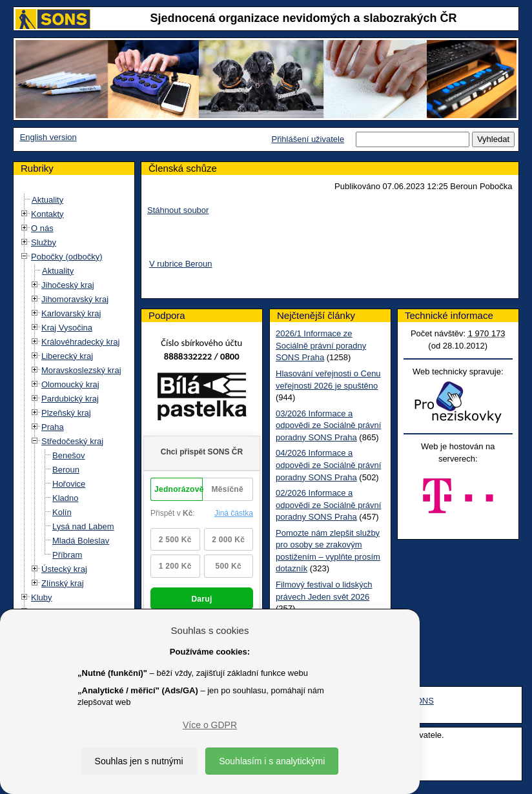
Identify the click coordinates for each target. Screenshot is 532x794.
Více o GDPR (210, 725)
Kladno (65, 498)
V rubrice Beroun (181, 264)
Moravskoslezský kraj (81, 370)
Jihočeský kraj (68, 285)
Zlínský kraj (63, 583)
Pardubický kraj (70, 399)
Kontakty (47, 214)
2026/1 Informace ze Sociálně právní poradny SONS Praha (321, 345)
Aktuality (47, 200)
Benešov (69, 455)
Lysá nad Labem (83, 526)
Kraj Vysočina (67, 328)
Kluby (42, 597)
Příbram (67, 555)
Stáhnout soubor (178, 210)
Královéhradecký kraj (80, 342)
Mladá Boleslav (81, 541)
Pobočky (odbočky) (67, 257)
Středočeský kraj (72, 441)
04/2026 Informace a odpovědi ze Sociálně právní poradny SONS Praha (328, 465)
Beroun (66, 470)
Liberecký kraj (67, 356)
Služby (44, 242)
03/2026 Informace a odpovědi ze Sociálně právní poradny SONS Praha (328, 425)
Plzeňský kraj (66, 413)
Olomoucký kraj (70, 384)
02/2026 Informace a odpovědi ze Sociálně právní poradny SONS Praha (328, 505)
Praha (53, 427)
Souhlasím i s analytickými (272, 761)
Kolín (62, 512)
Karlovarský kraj (71, 313)
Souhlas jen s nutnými (139, 761)
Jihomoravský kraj (75, 299)
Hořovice (69, 484)
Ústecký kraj (64, 569)
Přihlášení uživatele (308, 139)
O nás (42, 228)
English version (48, 137)
